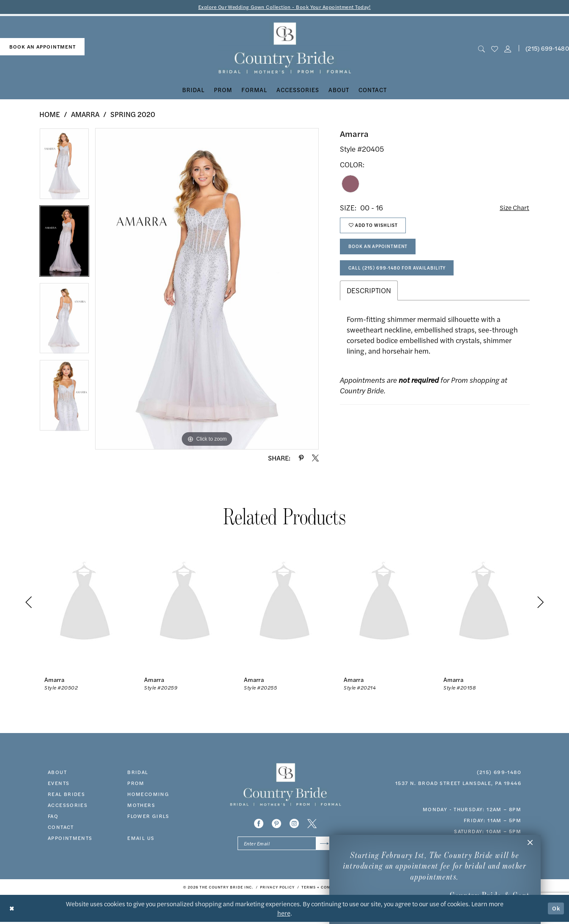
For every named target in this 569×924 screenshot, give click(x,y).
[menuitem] (42, 48)
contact (61, 827)
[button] (508, 49)
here (284, 915)
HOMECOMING (148, 794)
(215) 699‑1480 (499, 772)
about (57, 772)
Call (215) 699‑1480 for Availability (403, 275)
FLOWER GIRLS (148, 816)
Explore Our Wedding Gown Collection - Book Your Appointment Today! (285, 7)
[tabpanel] (64, 168)
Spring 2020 (133, 115)
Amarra (85, 115)
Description (369, 298)
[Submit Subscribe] (324, 845)
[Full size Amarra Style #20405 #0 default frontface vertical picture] (207, 289)
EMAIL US (141, 838)
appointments (70, 838)
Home (50, 115)
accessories (68, 805)
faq (53, 816)
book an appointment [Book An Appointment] (42, 47)
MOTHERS (141, 805)
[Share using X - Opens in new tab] (315, 458)
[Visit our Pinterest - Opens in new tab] (276, 824)
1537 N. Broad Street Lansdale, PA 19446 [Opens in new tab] (458, 783)
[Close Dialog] (12, 910)
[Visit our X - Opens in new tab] (312, 824)
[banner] (285, 49)
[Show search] (481, 49)
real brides (66, 794)
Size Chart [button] (513, 208)
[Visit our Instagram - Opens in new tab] (294, 824)
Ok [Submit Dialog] (555, 910)
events (59, 783)
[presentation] (85, 603)
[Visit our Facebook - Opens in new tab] (259, 824)
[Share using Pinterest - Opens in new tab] (301, 458)
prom (136, 783)
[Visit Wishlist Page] (494, 49)
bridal (138, 772)
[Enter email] (285, 845)
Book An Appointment (382, 251)
